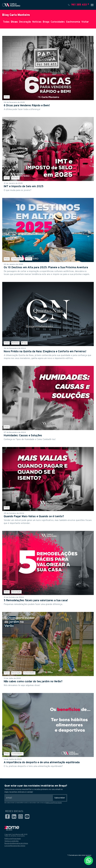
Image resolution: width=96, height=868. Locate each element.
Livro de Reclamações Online (15, 846)
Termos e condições (12, 841)
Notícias (37, 22)
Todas (6, 22)
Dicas (14, 22)
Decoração (25, 22)
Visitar (85, 22)
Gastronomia (73, 22)
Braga (46, 22)
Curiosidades (58, 22)
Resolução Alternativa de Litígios (16, 843)
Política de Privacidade (54, 803)
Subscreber (60, 798)
